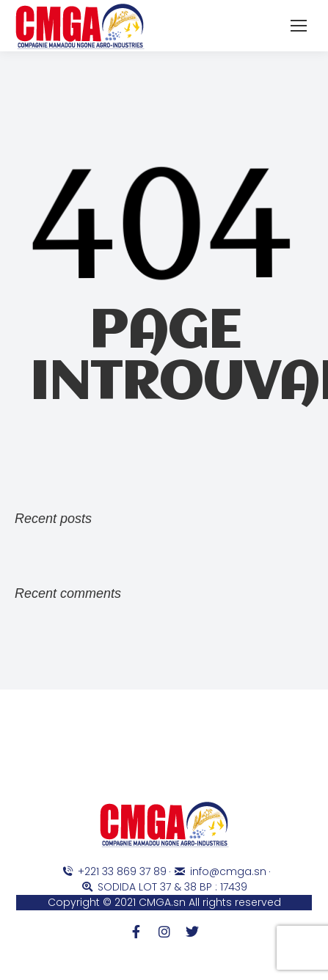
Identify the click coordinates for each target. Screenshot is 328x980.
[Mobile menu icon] (299, 26)
